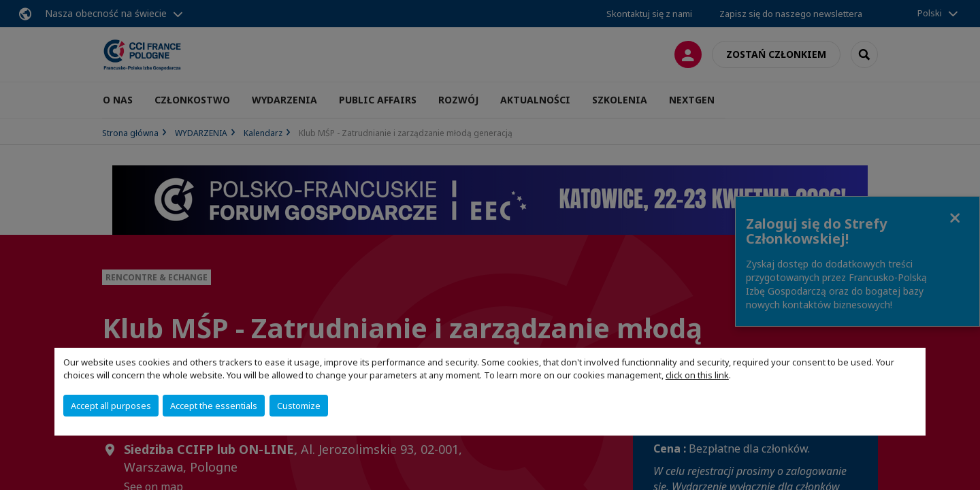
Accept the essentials (214, 406)
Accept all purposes (111, 406)
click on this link (697, 375)
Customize (299, 406)
